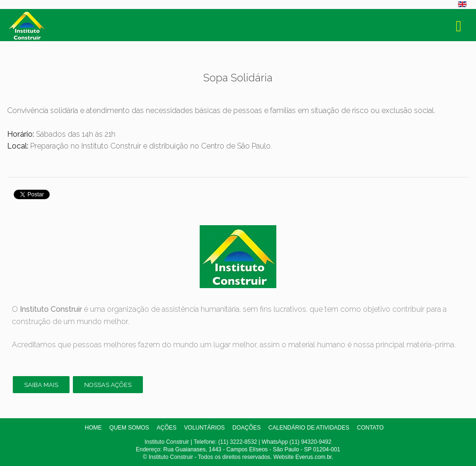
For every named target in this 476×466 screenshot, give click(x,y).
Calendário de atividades (309, 428)
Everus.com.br (313, 457)
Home (93, 428)
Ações (167, 428)
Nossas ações (108, 385)
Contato (370, 428)
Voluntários (204, 428)
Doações (247, 428)
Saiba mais (41, 385)
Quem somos (129, 428)
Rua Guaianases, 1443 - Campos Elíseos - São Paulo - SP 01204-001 (252, 449)
